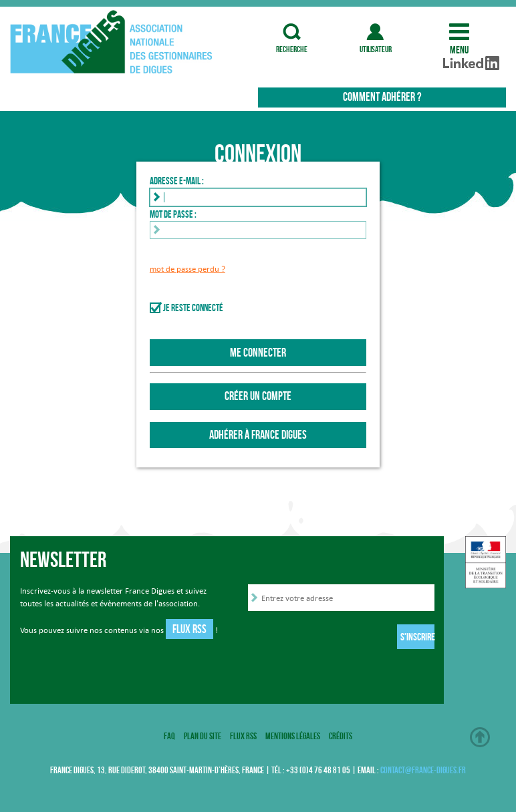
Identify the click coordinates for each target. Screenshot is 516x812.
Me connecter (258, 353)
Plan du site (203, 736)
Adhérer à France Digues (258, 435)
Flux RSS (189, 629)
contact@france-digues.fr (423, 770)
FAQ (169, 736)
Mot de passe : (173, 214)
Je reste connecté (193, 308)
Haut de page (480, 737)
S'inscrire (417, 637)
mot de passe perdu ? (187, 269)
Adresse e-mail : (177, 181)
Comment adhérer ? (382, 97)
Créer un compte (258, 396)
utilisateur (375, 32)
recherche (292, 32)
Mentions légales (293, 736)
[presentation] (350, 639)
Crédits (341, 736)
